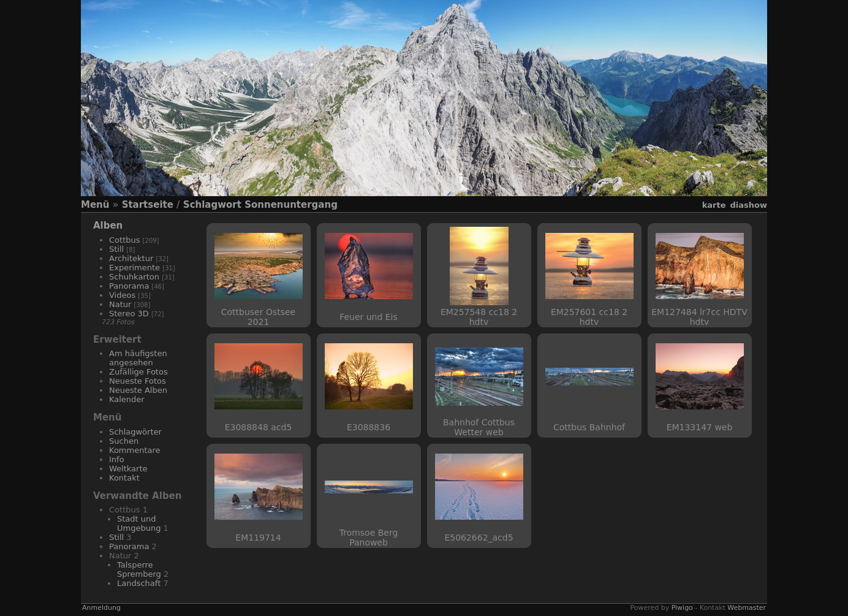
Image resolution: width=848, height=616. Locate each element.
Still (116, 249)
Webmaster (747, 608)
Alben (108, 226)
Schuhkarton (134, 277)
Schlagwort (212, 205)
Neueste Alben (138, 390)
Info (117, 459)
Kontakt (124, 478)
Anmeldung (101, 608)
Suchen (124, 441)
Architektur (131, 258)
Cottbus (125, 240)
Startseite (148, 205)
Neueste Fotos (138, 381)
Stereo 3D (129, 314)
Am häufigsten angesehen (138, 358)
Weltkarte (128, 469)
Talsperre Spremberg (139, 569)
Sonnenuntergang (291, 205)
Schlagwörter (135, 432)
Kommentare (135, 450)
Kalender (127, 399)
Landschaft (139, 583)
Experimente (134, 268)
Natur (120, 304)
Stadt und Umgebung (139, 523)
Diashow (749, 205)
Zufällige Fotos (138, 372)
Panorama (129, 286)
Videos (122, 295)
